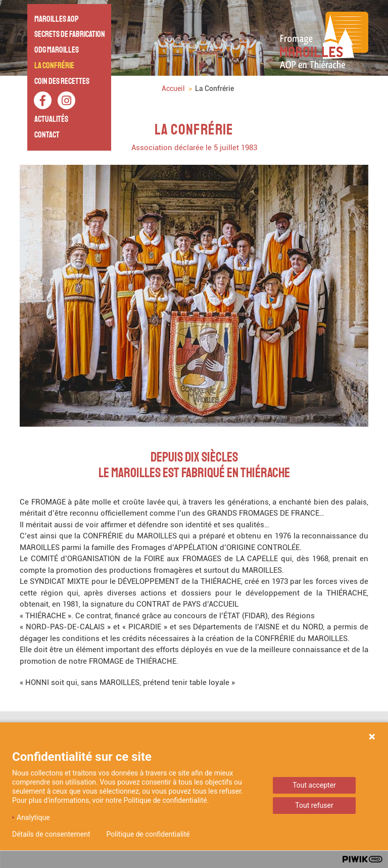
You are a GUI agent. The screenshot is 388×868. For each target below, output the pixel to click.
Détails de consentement (51, 834)
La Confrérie (54, 65)
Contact (47, 135)
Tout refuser (314, 805)
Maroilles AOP (57, 19)
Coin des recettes (62, 81)
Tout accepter (314, 785)
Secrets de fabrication (70, 34)
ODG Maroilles (57, 50)
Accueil (173, 88)
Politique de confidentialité (148, 834)
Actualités (51, 119)
